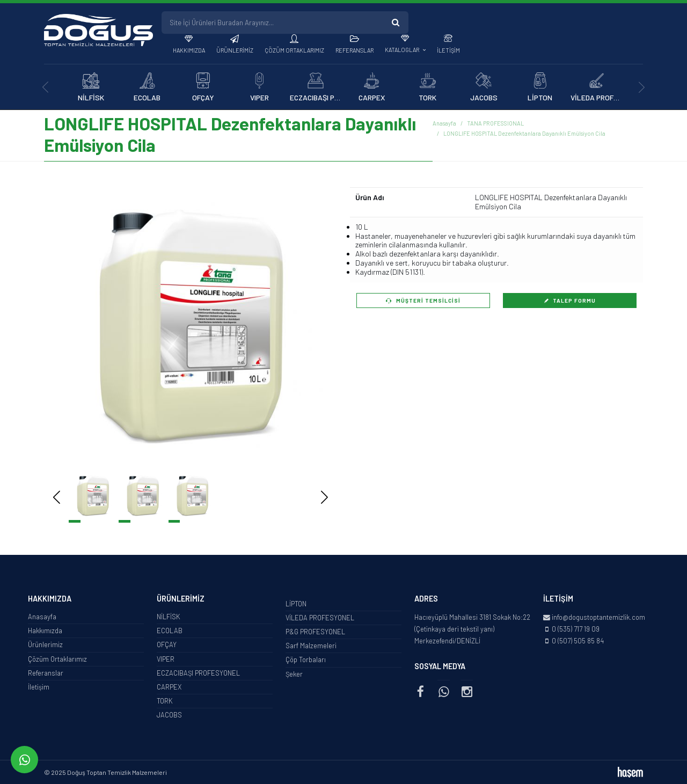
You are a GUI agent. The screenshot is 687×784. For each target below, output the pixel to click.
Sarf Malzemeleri (311, 646)
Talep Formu (570, 301)
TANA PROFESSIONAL (495, 123)
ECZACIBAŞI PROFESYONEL (198, 673)
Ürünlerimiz (235, 50)
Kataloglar (403, 50)
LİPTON (296, 604)
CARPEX (169, 687)
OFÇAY (167, 644)
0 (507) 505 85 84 (578, 641)
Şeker (294, 674)
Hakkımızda (189, 50)
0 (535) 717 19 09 (576, 629)
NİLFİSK (169, 617)
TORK (165, 701)
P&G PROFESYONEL (315, 632)
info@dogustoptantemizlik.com (598, 617)
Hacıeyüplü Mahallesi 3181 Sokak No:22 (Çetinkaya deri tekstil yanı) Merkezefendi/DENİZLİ (472, 629)
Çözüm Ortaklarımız (294, 50)
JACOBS (169, 715)
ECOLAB (170, 631)
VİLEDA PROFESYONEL (320, 618)
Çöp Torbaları (306, 660)
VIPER (166, 659)
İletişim (448, 50)
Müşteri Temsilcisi (423, 301)
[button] (308, 327)
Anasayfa (444, 123)
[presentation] (45, 87)
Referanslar (355, 50)
